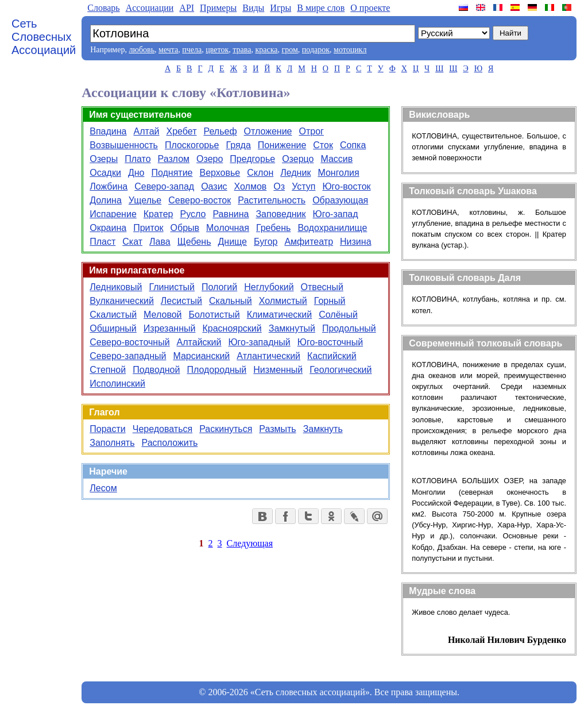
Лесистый (181, 301)
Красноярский (232, 328)
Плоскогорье (192, 145)
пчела (192, 50)
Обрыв (185, 228)
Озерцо (298, 159)
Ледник (295, 173)
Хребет (182, 131)
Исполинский (117, 384)
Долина (106, 200)
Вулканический (122, 301)
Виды (253, 8)
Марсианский (201, 356)
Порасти (107, 429)
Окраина (108, 228)
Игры (281, 8)
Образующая (340, 200)
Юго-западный (259, 342)
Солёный (338, 315)
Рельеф (220, 131)
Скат (132, 242)
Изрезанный (170, 328)
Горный (330, 301)
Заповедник (281, 214)
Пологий (219, 287)
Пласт (102, 242)
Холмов (251, 186)
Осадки (105, 173)
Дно (136, 173)
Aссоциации (150, 8)
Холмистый (283, 301)
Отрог (311, 131)
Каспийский (332, 356)
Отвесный (322, 287)
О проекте (370, 8)
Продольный (349, 328)
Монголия (338, 173)
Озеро (210, 159)
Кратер (158, 214)
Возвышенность (124, 145)
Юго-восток (346, 186)
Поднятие (172, 173)
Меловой (163, 315)
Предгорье (252, 159)
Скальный (231, 301)
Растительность (272, 200)
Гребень (273, 228)
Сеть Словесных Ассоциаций (44, 37)
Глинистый (172, 287)
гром (289, 50)
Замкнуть (323, 429)
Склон (260, 173)
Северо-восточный (129, 342)
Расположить (170, 443)
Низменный (278, 370)
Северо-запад (164, 186)
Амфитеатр (309, 242)
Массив (336, 159)
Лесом (103, 488)
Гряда (238, 145)
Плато (138, 159)
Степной (108, 370)
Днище (233, 242)
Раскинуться (226, 429)
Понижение (282, 145)
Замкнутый (292, 328)
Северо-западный (128, 356)
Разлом (174, 159)
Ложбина (109, 186)
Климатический (280, 315)
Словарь (103, 8)
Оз (279, 186)
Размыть (277, 429)
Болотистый (214, 315)
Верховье (220, 173)
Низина (356, 242)
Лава (160, 242)
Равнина (231, 214)
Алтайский (199, 342)
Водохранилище (332, 228)
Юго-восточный (330, 342)
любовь (142, 50)
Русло (193, 214)
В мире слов (321, 8)
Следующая (250, 543)
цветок (217, 50)
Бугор (266, 242)
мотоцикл (350, 50)
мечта (168, 50)
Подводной (156, 370)
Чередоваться (163, 429)
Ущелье (145, 200)
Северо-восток (200, 200)
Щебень (194, 242)
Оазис (214, 186)
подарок (316, 50)
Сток (323, 145)
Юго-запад (336, 214)
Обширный (113, 328)
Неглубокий (269, 287)
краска (266, 50)
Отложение (268, 131)
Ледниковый (116, 287)
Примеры (218, 8)
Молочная (228, 228)
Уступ (303, 186)
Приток (148, 228)
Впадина (108, 131)
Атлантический (268, 356)
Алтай (147, 131)
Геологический (341, 370)
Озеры (104, 159)
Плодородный (216, 370)
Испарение (113, 214)
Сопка (353, 145)
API (187, 8)
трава (242, 50)
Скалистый (113, 315)
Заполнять (112, 443)
